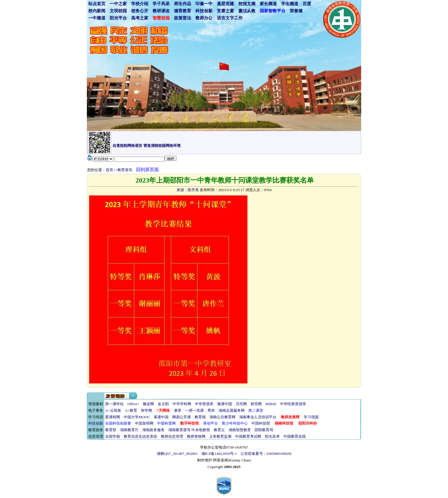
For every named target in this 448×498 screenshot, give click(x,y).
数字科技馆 (190, 423)
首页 (109, 170)
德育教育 (183, 11)
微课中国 (225, 404)
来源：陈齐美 (188, 190)
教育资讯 (125, 170)
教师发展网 (290, 417)
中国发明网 (144, 423)
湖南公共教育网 (222, 417)
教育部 (111, 430)
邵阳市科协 (308, 423)
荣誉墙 (296, 11)
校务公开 (140, 11)
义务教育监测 (220, 436)
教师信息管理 (172, 436)
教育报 (200, 417)
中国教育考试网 (248, 436)
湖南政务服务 (153, 430)
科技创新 (204, 11)
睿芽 (178, 410)
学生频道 (290, 4)
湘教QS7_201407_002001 (177, 454)
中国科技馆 (261, 423)
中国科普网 (166, 423)
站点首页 (97, 4)
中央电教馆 (201, 430)
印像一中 (204, 4)
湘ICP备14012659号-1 (219, 454)
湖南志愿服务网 (232, 410)
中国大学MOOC (137, 417)
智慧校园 (161, 18)
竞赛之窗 (225, 11)
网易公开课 (182, 417)
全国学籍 (113, 436)
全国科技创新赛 (118, 423)
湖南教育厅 (129, 430)
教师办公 (204, 18)
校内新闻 (97, 11)
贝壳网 (241, 404)
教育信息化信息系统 (140, 436)
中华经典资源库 (293, 404)
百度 (307, 4)
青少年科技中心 (235, 423)
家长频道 (268, 4)
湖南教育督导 (179, 430)
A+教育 (131, 410)
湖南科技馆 (284, 423)
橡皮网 (148, 404)
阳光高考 (272, 436)
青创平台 (211, 423)
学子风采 (161, 4)
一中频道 (97, 18)
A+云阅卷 (113, 410)
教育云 (219, 430)
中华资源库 (204, 404)
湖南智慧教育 (240, 430)
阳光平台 (118, 18)
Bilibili (271, 404)
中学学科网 (182, 404)
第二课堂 (256, 410)
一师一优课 (194, 410)
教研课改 (161, 11)
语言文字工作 (230, 18)
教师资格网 (196, 436)
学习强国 (311, 417)
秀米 (211, 410)
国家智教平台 (273, 11)
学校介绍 (140, 4)
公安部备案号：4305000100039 (266, 454)
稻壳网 (256, 404)
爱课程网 (113, 417)
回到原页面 (147, 170)
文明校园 (118, 11)
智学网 (146, 410)
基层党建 (225, 4)
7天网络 (163, 410)
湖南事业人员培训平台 (258, 417)
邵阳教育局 (264, 430)
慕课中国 (161, 417)
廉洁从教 (247, 11)
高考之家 (140, 18)
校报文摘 (247, 4)
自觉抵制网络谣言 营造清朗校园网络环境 (146, 146)
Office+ (133, 404)
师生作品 (183, 4)
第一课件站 (114, 404)
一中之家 (118, 4)
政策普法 (183, 18)
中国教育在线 (295, 436)
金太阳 (163, 404)
